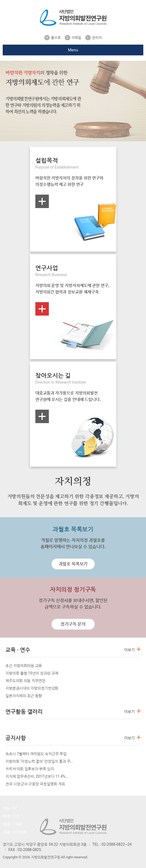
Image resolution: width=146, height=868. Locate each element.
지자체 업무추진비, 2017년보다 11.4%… (37, 776)
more (42, 201)
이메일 (73, 37)
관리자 (94, 37)
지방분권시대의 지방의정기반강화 (32, 688)
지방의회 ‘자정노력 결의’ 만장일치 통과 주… (39, 761)
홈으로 (52, 37)
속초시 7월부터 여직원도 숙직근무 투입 (36, 754)
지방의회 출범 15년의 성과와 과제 (32, 673)
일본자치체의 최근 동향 (24, 696)
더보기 (129, 650)
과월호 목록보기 (73, 564)
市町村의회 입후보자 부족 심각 (30, 769)
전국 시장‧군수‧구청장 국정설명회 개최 (35, 784)
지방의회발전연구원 (73, 17)
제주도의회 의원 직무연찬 (25, 681)
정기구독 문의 (73, 624)
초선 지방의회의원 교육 (24, 666)
